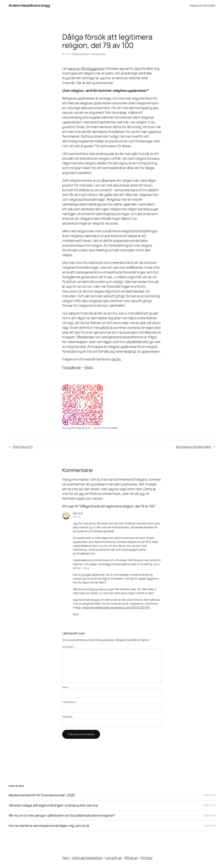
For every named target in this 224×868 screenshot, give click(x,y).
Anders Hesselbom (81, 54)
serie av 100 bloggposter (87, 69)
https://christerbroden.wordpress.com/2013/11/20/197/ (116, 607)
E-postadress (69, 702)
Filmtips (147, 858)
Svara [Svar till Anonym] (76, 614)
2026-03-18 (210, 826)
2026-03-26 (210, 805)
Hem (66, 858)
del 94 (116, 359)
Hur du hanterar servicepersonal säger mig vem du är (49, 826)
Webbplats (67, 717)
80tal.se (131, 858)
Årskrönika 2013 (23, 447)
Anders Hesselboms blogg (29, 5)
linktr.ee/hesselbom (88, 858)
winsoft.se (114, 858)
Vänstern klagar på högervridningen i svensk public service (53, 805)
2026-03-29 (210, 795)
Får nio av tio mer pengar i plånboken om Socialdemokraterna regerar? (62, 815)
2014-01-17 (78, 513)
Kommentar (68, 647)
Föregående (72, 367)
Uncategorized (98, 54)
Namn (66, 687)
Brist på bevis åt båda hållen (193, 447)
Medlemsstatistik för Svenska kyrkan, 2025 (42, 795)
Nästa (89, 367)
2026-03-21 (210, 815)
